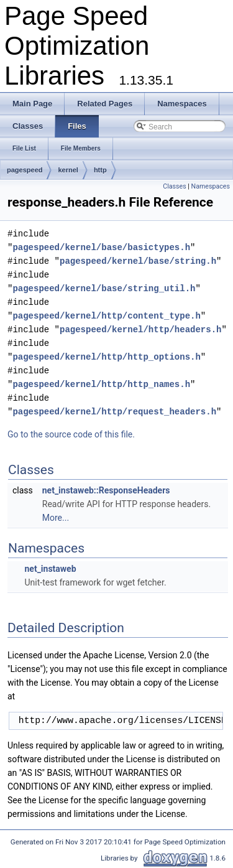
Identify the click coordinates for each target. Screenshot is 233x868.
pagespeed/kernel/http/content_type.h (106, 316)
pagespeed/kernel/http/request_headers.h (114, 412)
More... (56, 518)
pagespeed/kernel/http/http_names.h (101, 384)
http (100, 170)
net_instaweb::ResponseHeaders (106, 490)
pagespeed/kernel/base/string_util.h (104, 288)
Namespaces (211, 186)
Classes (174, 186)
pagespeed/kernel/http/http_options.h (106, 357)
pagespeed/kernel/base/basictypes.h (101, 247)
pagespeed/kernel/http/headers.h (140, 329)
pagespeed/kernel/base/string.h (138, 261)
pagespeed (25, 170)
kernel (68, 170)
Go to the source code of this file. (71, 434)
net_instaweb (50, 569)
